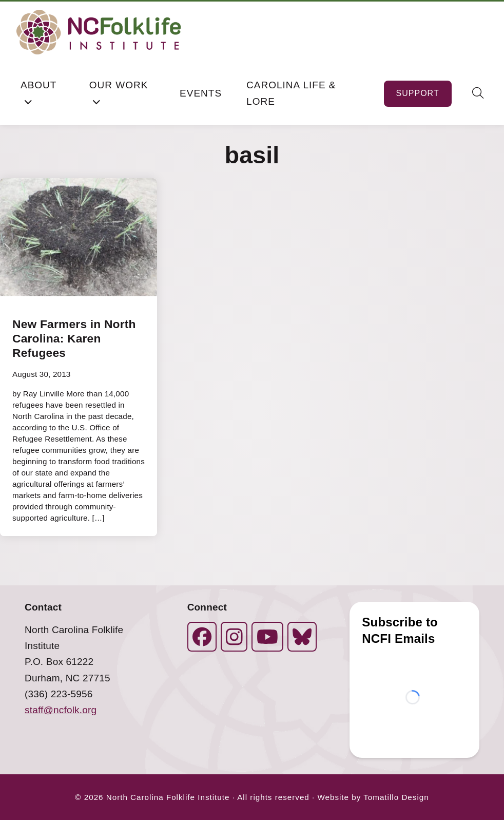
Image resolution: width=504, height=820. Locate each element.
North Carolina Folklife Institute (168, 797)
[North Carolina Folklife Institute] (99, 32)
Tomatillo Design (396, 797)
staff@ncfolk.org (61, 710)
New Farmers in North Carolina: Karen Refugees (74, 338)
